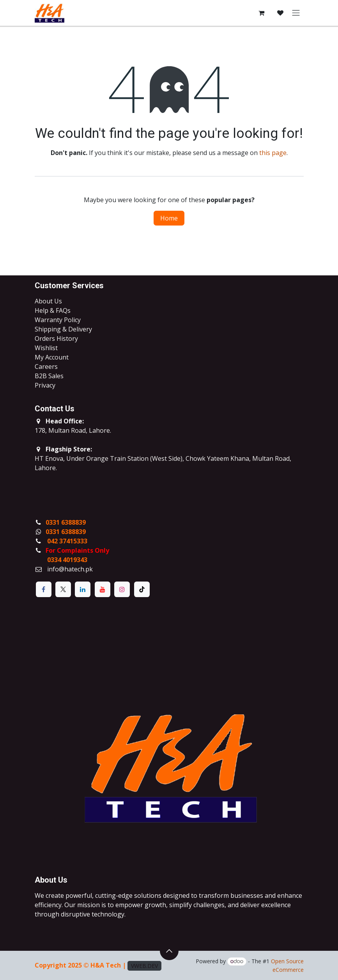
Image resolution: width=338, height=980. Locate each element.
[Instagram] (122, 589)
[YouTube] (103, 589)
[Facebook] (44, 589)
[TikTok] (142, 589)
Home (169, 218)
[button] (169, 951)
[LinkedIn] (83, 589)
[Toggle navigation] (296, 13)
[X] (63, 589)
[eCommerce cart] (262, 13)
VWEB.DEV (144, 966)
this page (273, 153)
